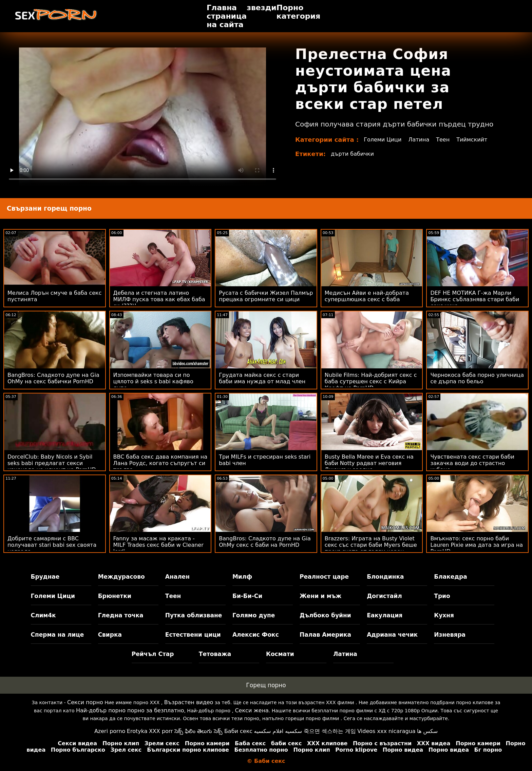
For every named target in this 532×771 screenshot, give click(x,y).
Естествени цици (193, 635)
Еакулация (385, 615)
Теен (443, 140)
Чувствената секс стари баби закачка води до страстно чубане (472, 463)
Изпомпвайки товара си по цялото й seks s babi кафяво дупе (153, 381)
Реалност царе (324, 577)
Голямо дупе (254, 615)
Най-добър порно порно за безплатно (130, 710)
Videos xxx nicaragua (386, 731)
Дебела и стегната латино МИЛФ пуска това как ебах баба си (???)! (159, 299)
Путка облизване (194, 615)
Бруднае (45, 577)
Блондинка (385, 577)
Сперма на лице (58, 635)
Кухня (444, 615)
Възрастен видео (189, 702)
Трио (442, 596)
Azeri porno (110, 731)
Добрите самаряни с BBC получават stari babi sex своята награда (52, 545)
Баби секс (238, 731)
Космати (280, 654)
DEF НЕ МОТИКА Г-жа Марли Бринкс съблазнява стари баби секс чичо (475, 299)
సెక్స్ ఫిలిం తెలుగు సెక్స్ (198, 731)
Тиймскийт (472, 140)
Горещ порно (266, 685)
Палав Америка (325, 635)
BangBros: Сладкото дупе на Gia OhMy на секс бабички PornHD (53, 378)
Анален (177, 577)
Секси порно (85, 702)
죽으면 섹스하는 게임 (330, 731)
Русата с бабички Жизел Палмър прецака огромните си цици (266, 296)
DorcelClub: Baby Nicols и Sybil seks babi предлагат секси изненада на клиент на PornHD (52, 463)
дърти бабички (352, 154)
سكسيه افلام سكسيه (278, 731)
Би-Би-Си (247, 596)
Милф (242, 577)
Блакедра (450, 577)
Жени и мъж (320, 596)
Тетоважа (215, 654)
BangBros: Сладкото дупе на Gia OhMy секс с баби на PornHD (265, 542)
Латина (419, 140)
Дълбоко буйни (325, 615)
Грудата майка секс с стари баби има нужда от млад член (262, 378)
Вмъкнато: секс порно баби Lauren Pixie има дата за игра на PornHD (477, 545)
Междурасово (121, 577)
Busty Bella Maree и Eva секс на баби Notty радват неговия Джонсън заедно (369, 463)
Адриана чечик (392, 635)
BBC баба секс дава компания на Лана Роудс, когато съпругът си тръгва (160, 463)
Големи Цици (383, 140)
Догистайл (384, 596)
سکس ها (427, 731)
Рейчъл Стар (153, 654)
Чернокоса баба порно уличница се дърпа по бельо (477, 378)
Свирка (110, 635)
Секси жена (252, 710)
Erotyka (137, 731)
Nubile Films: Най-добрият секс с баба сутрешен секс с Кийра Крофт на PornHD (371, 381)
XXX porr (161, 731)
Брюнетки (115, 596)
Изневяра (450, 635)
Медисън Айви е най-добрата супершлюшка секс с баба (367, 296)
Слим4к (43, 615)
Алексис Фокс (256, 635)
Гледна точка (121, 615)
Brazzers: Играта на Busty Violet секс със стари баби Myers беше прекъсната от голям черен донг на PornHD (371, 548)
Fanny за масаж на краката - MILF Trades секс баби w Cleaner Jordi (158, 545)
